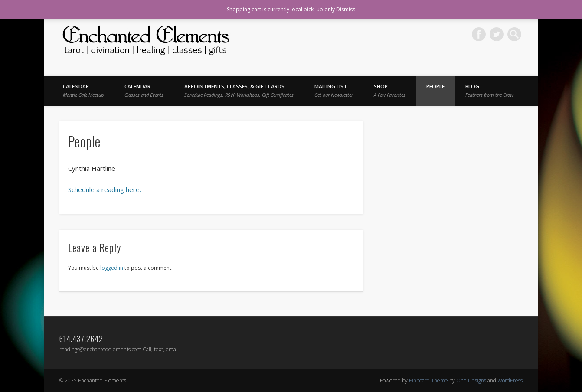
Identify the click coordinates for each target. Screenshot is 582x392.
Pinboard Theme (428, 381)
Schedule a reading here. (105, 189)
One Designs (471, 381)
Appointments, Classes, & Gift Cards (239, 90)
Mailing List (334, 90)
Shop (390, 90)
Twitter (497, 34)
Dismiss (346, 9)
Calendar (83, 90)
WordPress (510, 381)
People (435, 87)
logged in (112, 268)
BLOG (489, 90)
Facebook (479, 34)
